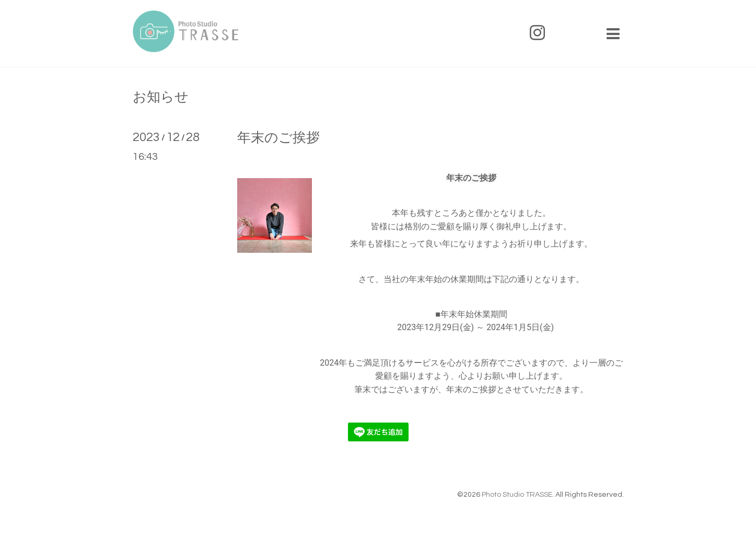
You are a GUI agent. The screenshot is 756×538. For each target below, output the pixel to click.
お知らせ (161, 97)
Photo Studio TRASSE (517, 495)
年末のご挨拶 (278, 138)
